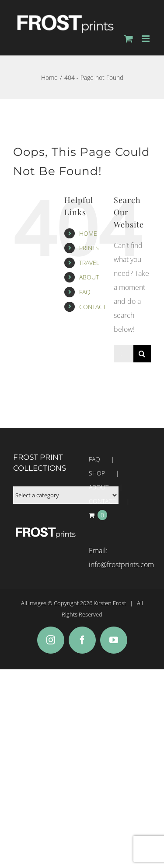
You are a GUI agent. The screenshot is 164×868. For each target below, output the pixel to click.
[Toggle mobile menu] (146, 39)
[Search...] (124, 354)
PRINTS (89, 248)
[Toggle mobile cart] (129, 39)
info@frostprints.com (121, 565)
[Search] (142, 354)
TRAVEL (89, 263)
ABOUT (89, 277)
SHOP (97, 473)
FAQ (85, 292)
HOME (88, 233)
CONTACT (92, 307)
